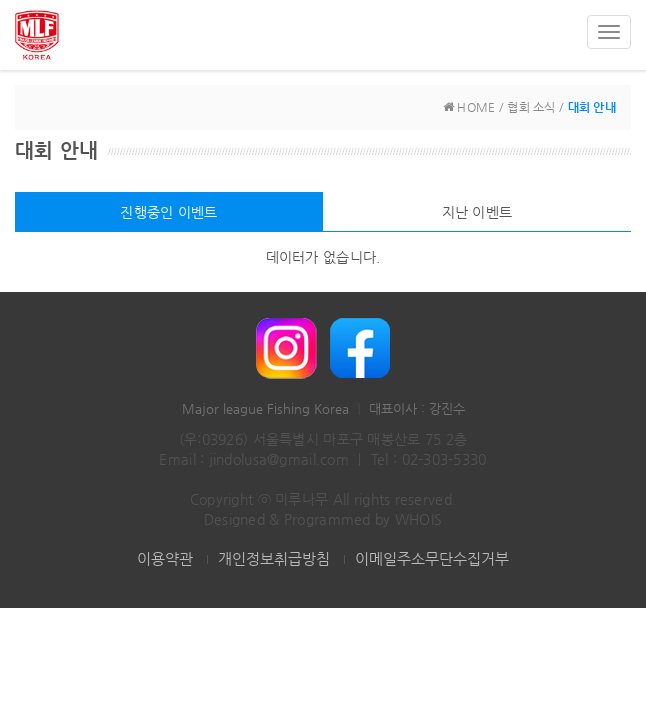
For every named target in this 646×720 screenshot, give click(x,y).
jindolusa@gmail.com (279, 459)
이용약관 (165, 558)
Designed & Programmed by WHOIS (323, 519)
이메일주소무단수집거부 (432, 558)
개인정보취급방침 (274, 558)
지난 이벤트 (477, 212)
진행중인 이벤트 (168, 212)
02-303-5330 (444, 459)
